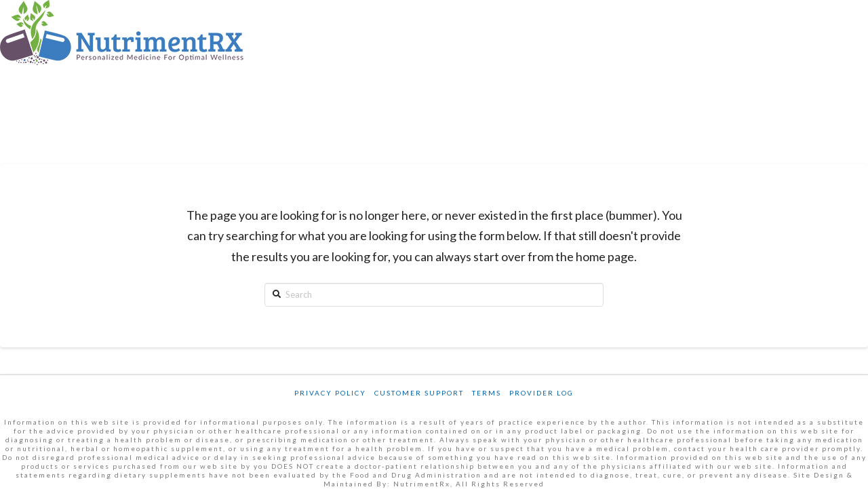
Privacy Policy (330, 393)
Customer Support (419, 393)
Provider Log (541, 393)
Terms (487, 393)
